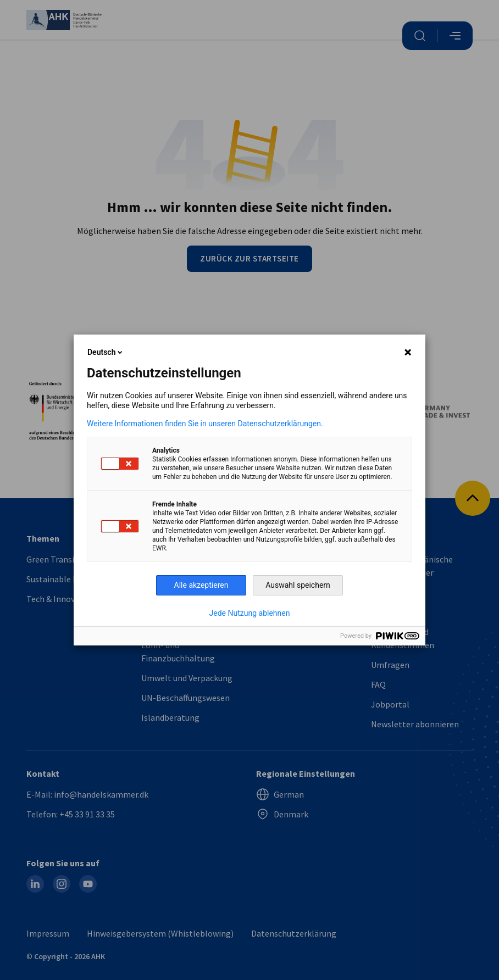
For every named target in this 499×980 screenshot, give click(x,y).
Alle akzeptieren (201, 585)
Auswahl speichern (298, 585)
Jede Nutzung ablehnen (250, 613)
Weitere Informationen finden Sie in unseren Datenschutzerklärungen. (205, 424)
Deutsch (106, 352)
